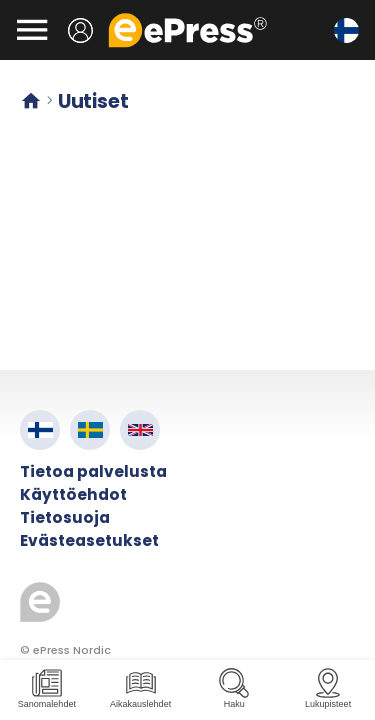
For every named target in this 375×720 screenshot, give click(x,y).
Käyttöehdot (73, 494)
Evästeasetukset (89, 540)
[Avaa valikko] (32, 30)
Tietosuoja (65, 517)
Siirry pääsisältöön (10, 10)
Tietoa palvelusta (93, 471)
